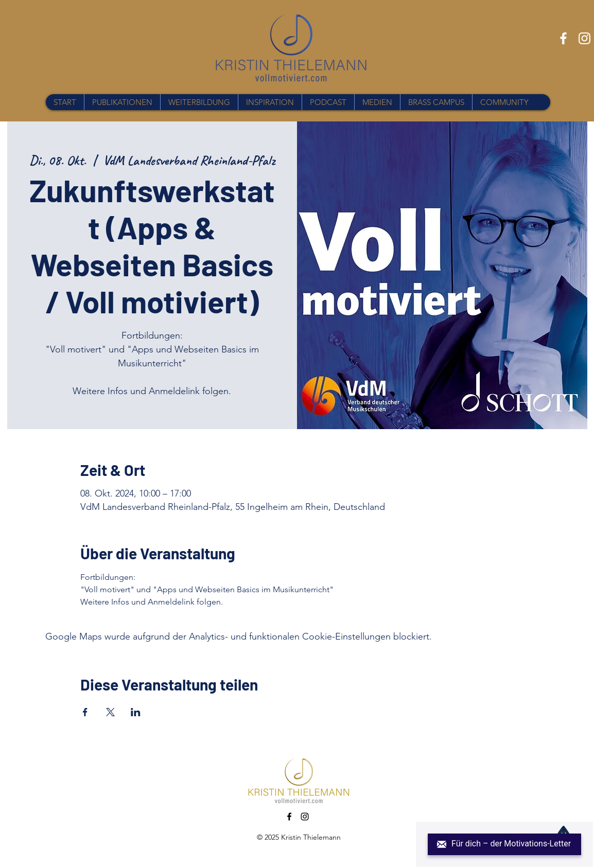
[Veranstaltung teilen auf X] (110, 712)
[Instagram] (584, 38)
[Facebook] (563, 38)
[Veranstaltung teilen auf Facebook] (85, 712)
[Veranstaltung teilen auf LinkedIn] (136, 712)
